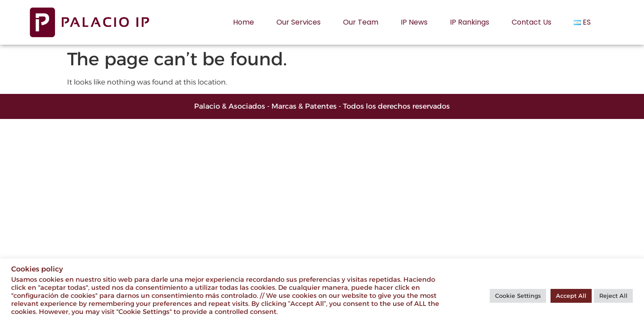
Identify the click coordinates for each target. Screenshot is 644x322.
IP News (414, 22)
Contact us (532, 22)
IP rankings (470, 22)
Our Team (361, 22)
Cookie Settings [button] (518, 296)
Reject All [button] (613, 296)
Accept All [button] (571, 296)
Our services (299, 22)
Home (244, 22)
